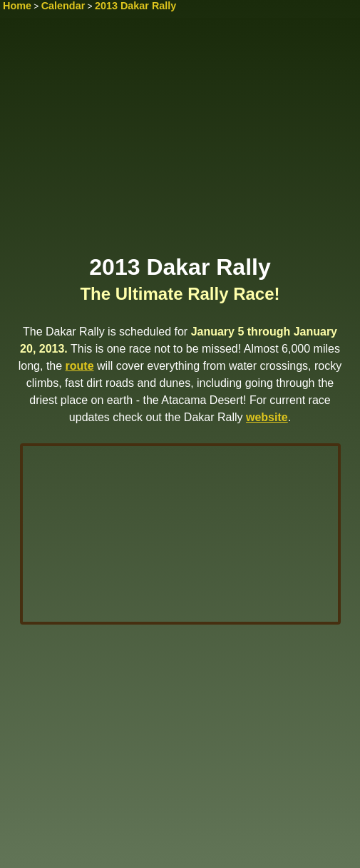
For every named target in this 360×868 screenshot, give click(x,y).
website (267, 417)
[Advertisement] (180, 141)
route (80, 366)
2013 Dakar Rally (135, 6)
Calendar (63, 6)
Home (17, 6)
